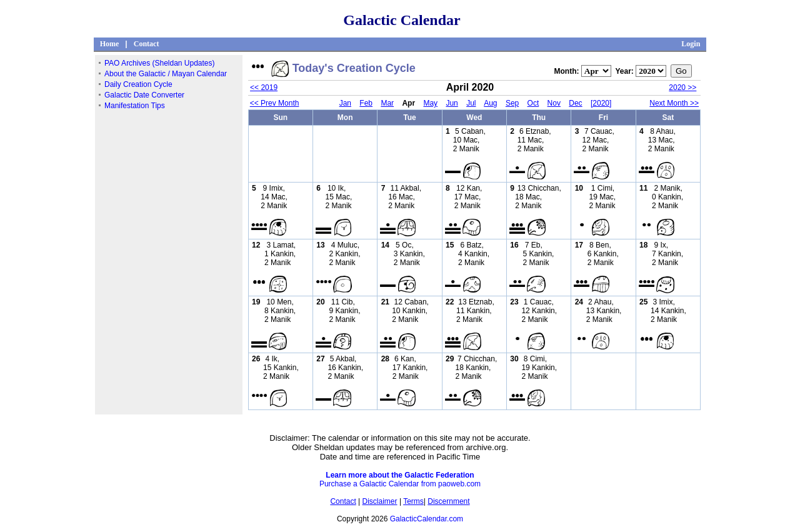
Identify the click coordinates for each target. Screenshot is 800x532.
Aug (490, 103)
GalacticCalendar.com (427, 519)
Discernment (448, 501)
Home (110, 44)
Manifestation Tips (135, 106)
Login (691, 44)
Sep (512, 103)
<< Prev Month (275, 103)
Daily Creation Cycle (138, 84)
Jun (452, 103)
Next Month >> (674, 103)
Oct (533, 103)
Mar (387, 103)
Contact (147, 44)
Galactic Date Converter (144, 95)
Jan (345, 103)
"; (596, 71)
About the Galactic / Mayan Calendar (166, 74)
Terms (413, 501)
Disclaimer (380, 501)
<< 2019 (264, 88)
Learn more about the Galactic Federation (400, 475)
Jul (471, 103)
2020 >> (682, 88)
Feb (366, 103)
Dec (575, 103)
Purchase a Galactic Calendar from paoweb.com (400, 484)
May (430, 103)
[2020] (601, 103)
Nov (554, 103)
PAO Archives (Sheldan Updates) (160, 63)
